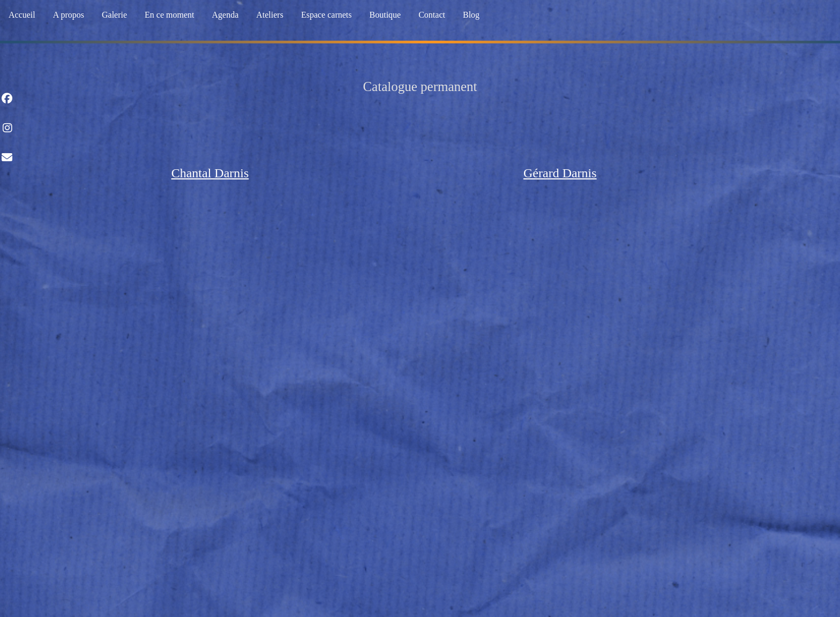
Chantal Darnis (210, 173)
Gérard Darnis (560, 173)
